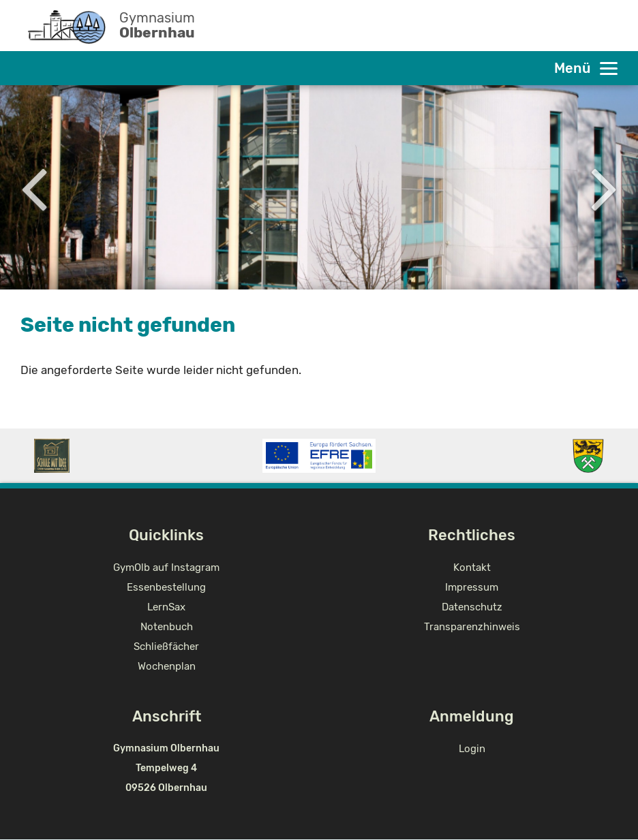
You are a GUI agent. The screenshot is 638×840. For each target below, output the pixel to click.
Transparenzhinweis (472, 627)
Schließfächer (166, 647)
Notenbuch (167, 627)
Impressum (472, 587)
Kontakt (472, 567)
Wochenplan (167, 666)
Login (472, 749)
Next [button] (604, 187)
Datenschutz (472, 607)
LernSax (166, 607)
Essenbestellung (166, 587)
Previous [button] (34, 187)
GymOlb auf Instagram (166, 567)
